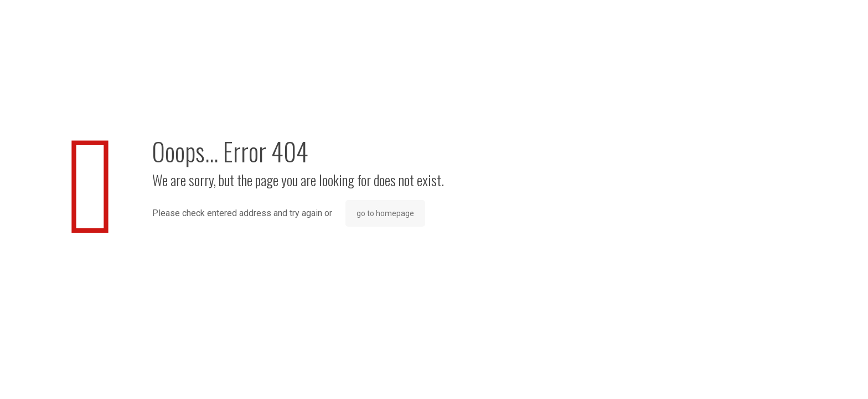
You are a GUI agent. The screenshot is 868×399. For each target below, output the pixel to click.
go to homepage (385, 213)
